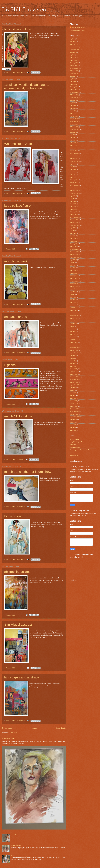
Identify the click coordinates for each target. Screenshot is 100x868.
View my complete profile (77, 30)
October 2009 (74, 382)
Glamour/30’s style (9, 738)
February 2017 (74, 148)
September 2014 (75, 225)
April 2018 (73, 111)
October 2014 (74, 223)
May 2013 (73, 268)
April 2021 (73, 44)
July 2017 (72, 135)
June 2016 (73, 169)
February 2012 (74, 308)
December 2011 (74, 313)
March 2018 (73, 113)
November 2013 (74, 252)
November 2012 (74, 284)
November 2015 (74, 188)
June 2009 (73, 393)
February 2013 (74, 276)
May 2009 (73, 396)
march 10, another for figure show (28, 472)
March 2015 (73, 209)
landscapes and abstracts (22, 677)
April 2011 (73, 334)
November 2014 (74, 220)
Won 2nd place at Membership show (80, 450)
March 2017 (73, 145)
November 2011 (74, 316)
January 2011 (74, 342)
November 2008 (74, 411)
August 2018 (73, 100)
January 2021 (74, 47)
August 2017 (73, 132)
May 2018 (73, 108)
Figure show (13, 516)
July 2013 (72, 263)
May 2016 (73, 172)
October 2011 (74, 318)
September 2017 (75, 129)
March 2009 (73, 401)
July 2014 (72, 231)
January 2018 (74, 119)
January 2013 (74, 279)
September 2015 (75, 193)
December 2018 (74, 92)
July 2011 (72, 326)
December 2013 (74, 249)
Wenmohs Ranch (75, 447)
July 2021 (72, 39)
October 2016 (74, 159)
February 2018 (74, 116)
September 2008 (75, 417)
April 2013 (73, 270)
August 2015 (73, 196)
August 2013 (73, 260)
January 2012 (74, 310)
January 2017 (74, 151)
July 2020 (72, 55)
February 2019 (74, 87)
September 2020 (75, 50)
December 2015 (74, 185)
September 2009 (75, 385)
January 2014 (74, 246)
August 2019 (73, 76)
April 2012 (73, 302)
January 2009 (74, 406)
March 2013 (73, 273)
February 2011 (74, 340)
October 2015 (74, 191)
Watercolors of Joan (18, 144)
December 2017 (74, 121)
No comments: (21, 72)
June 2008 (73, 425)
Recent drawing (15, 835)
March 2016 (73, 177)
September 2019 (75, 74)
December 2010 (74, 345)
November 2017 (74, 124)
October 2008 (74, 414)
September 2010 (75, 353)
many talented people (76, 442)
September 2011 (75, 321)
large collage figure (17, 206)
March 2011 (73, 337)
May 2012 (73, 300)
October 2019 (74, 71)
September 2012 (75, 289)
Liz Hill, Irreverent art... (31, 10)
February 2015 (74, 212)
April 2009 (73, 398)
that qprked (73, 445)
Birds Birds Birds (74, 439)
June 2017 (73, 137)
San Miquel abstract (18, 625)
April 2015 (73, 207)
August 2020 (73, 52)
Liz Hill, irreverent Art (78, 27)
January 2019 (74, 90)
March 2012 (73, 305)
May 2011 (73, 332)
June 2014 (73, 233)
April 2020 (73, 58)
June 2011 (73, 329)
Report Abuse (75, 455)
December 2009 (74, 377)
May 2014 (73, 236)
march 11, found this (18, 416)
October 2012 (74, 286)
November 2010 (74, 348)
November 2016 (74, 156)
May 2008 (73, 427)
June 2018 (73, 105)
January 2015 (74, 215)
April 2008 (73, 430)
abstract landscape (17, 572)
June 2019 (73, 82)
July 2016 (72, 167)
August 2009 (73, 388)
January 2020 (74, 66)
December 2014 (74, 217)
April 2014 (73, 239)
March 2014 (73, 241)
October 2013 (74, 255)
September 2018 (75, 98)
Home (34, 728)
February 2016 (74, 180)
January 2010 (74, 374)
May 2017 (73, 140)
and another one (16, 317)
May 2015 (73, 204)
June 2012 (73, 297)
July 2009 (72, 390)
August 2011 (73, 324)
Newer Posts (7, 728)
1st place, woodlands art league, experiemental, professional (27, 86)
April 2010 (73, 366)
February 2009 (74, 404)
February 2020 (74, 63)
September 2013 (75, 257)
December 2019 (74, 68)
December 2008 (74, 409)
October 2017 (74, 127)
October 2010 (74, 350)
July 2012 (72, 294)
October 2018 (74, 95)
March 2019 (73, 84)
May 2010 (73, 364)
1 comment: (20, 249)
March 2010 (73, 369)
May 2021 (73, 42)
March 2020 (73, 60)
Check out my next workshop (19, 856)
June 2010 (73, 361)
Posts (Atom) (14, 732)
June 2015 (73, 201)
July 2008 (72, 422)
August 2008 (73, 420)
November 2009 (74, 380)
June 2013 (73, 265)
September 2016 (75, 161)
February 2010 (74, 372)
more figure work (16, 261)
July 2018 (72, 103)
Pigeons (10, 365)
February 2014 (74, 244)
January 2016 (74, 183)
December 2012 (74, 281)
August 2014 (73, 228)
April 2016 (73, 175)
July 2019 (72, 79)
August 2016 (73, 164)
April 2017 (73, 143)
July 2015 (72, 199)
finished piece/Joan (18, 29)
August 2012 (73, 292)
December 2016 (74, 153)
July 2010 (72, 358)
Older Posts (61, 728)
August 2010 (73, 356)
